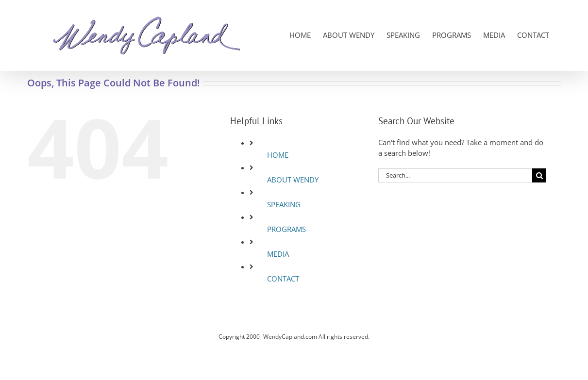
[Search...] (455, 175)
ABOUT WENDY (293, 180)
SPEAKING (284, 204)
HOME (278, 155)
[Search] (539, 175)
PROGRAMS (286, 229)
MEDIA (278, 254)
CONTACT (283, 279)
